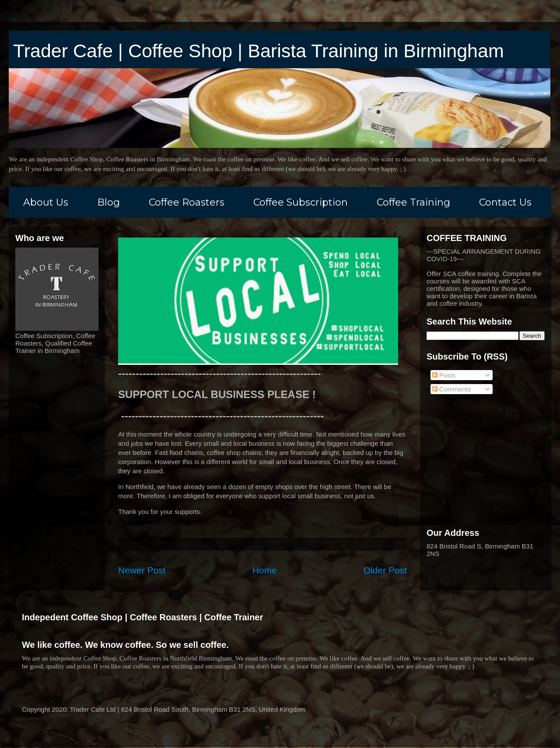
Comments (452, 389)
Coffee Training (413, 202)
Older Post (385, 570)
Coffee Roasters (187, 202)
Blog (108, 202)
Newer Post (142, 570)
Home (265, 570)
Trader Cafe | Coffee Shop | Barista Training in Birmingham (259, 51)
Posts (444, 375)
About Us (46, 202)
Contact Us (505, 202)
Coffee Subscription (301, 202)
